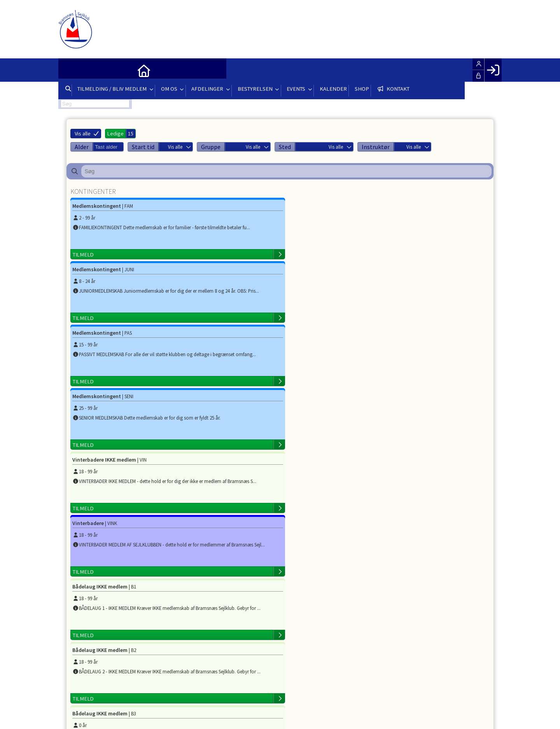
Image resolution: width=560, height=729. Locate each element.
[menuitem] (70, 70)
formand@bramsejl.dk (178, 553)
